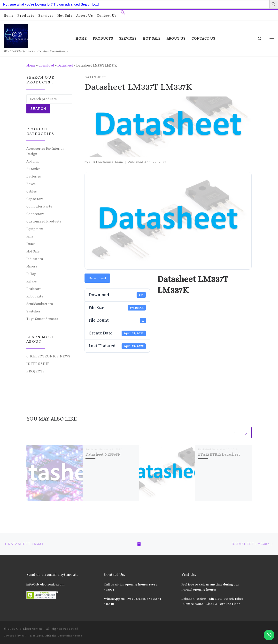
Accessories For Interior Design (45, 151)
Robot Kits (35, 296)
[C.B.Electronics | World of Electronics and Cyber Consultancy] (16, 35)
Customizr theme (70, 636)
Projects (36, 371)
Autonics (33, 169)
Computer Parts (39, 206)
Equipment (35, 229)
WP (24, 636)
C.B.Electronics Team (106, 162)
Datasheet (65, 65)
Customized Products (44, 221)
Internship (38, 364)
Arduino (33, 161)
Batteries (34, 176)
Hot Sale (33, 251)
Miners (32, 266)
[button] (123, 14)
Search (38, 109)
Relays (32, 281)
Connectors (35, 214)
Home (31, 65)
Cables (32, 191)
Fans (30, 236)
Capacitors (35, 199)
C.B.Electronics (29, 629)
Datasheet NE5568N (103, 454)
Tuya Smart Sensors (42, 319)
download (46, 65)
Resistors (34, 289)
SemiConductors (40, 304)
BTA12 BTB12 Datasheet (219, 454)
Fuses (31, 244)
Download (97, 278)
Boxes (31, 184)
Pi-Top (31, 274)
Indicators (35, 259)
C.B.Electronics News (48, 356)
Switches (33, 311)
